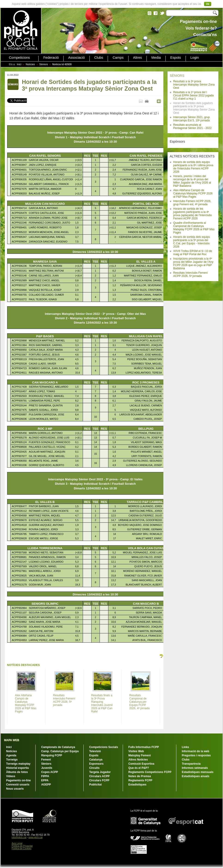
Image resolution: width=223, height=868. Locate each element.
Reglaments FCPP (140, 780)
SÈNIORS (177, 76)
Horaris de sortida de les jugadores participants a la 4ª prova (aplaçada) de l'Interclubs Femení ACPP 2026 (193, 214)
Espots (176, 58)
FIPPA (45, 776)
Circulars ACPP (99, 776)
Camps (118, 58)
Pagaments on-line (19, 780)
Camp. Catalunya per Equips (60, 751)
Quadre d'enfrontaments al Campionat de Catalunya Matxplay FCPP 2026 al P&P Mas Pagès (194, 228)
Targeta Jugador (100, 772)
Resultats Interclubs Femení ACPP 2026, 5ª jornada (191, 274)
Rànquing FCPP (52, 755)
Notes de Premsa (140, 776)
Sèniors (44, 64)
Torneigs (12, 760)
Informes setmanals (195, 768)
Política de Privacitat (22, 846)
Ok (208, 4)
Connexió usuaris (18, 785)
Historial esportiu (18, 768)
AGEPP (46, 785)
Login (195, 58)
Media (156, 58)
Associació (76, 58)
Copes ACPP (50, 772)
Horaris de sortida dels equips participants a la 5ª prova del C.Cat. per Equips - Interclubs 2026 (192, 242)
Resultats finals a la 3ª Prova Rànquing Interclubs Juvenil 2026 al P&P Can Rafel (102, 703)
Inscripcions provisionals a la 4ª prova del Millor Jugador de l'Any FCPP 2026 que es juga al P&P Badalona (193, 264)
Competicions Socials (104, 747)
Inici (19, 64)
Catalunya (96, 760)
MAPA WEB (12, 740)
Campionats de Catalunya (58, 747)
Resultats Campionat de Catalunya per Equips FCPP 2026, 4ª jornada (140, 702)
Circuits (94, 768)
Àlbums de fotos (17, 772)
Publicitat (95, 785)
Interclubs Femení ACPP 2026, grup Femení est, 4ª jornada (192, 203)
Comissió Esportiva (141, 764)
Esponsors (96, 764)
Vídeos (11, 776)
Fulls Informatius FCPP (144, 747)
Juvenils (47, 768)
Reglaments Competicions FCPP (150, 772)
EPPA (45, 780)
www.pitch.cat (35, 837)
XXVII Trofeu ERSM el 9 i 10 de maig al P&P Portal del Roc (193, 253)
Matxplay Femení (140, 755)
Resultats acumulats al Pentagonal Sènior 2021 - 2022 (192, 126)
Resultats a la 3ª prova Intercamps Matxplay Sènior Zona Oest (194, 85)
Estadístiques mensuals (198, 772)
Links (185, 747)
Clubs (99, 58)
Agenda (11, 755)
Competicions (20, 58)
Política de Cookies (22, 848)
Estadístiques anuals (196, 776)
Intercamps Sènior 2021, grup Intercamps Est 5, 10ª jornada (192, 119)
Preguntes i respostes (196, 755)
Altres (137, 58)
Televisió (95, 751)
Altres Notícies (138, 760)
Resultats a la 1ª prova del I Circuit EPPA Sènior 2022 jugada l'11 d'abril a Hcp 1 (194, 95)
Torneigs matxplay (18, 764)
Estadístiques (137, 785)
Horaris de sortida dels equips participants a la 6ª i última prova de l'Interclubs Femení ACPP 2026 (193, 167)
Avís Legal (17, 843)
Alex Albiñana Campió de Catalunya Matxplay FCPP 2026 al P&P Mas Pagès (193, 193)
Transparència (191, 764)
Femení (46, 760)
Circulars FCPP (99, 780)
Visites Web (136, 751)
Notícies (30, 64)
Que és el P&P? (139, 768)
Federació (51, 58)
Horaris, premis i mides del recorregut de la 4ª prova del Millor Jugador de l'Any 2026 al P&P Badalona (192, 181)
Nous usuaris (15, 789)
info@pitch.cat (19, 837)
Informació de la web (196, 751)
